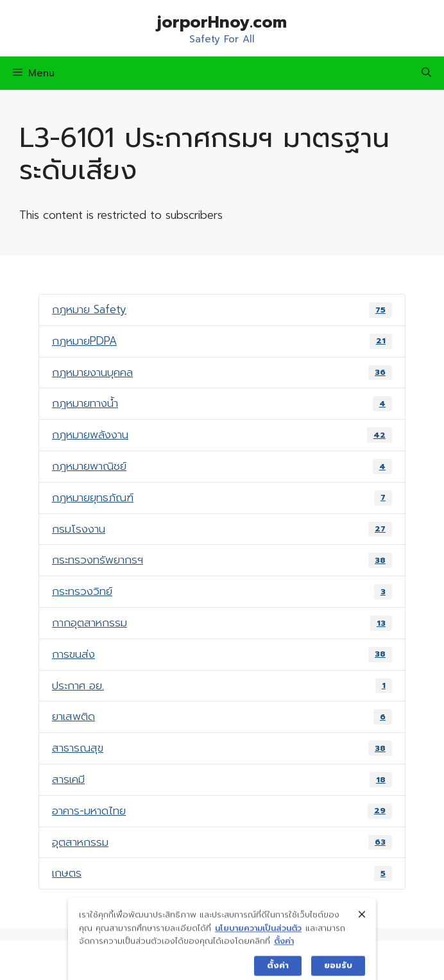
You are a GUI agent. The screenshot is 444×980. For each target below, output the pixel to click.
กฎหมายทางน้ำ (222, 403)
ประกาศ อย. (222, 685)
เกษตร (222, 873)
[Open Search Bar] (426, 73)
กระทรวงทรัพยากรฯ (222, 560)
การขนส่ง (222, 654)
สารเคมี (222, 779)
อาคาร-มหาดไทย (222, 811)
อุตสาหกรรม (222, 842)
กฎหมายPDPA (222, 341)
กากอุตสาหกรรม (222, 623)
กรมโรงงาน (222, 529)
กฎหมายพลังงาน (222, 434)
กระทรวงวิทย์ (222, 591)
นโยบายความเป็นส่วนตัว (258, 937)
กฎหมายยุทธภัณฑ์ (222, 497)
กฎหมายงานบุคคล (222, 372)
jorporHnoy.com (222, 22)
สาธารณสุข (222, 748)
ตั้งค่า (284, 950)
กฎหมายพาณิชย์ (222, 466)
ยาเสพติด (222, 716)
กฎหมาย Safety (222, 309)
